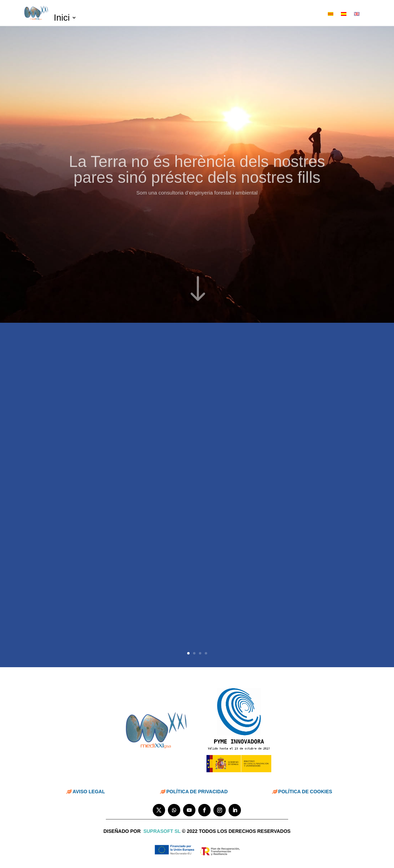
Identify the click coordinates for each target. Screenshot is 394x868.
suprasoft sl (162, 831)
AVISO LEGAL (89, 792)
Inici (62, 19)
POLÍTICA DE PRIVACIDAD (197, 792)
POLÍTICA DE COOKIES (305, 792)
